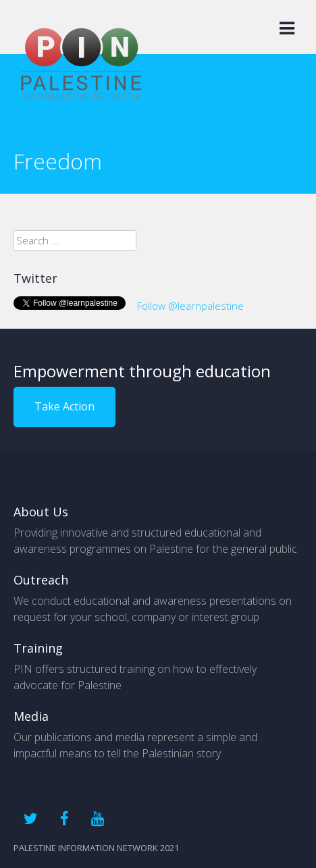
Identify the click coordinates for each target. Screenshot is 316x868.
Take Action (64, 406)
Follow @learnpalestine (190, 306)
